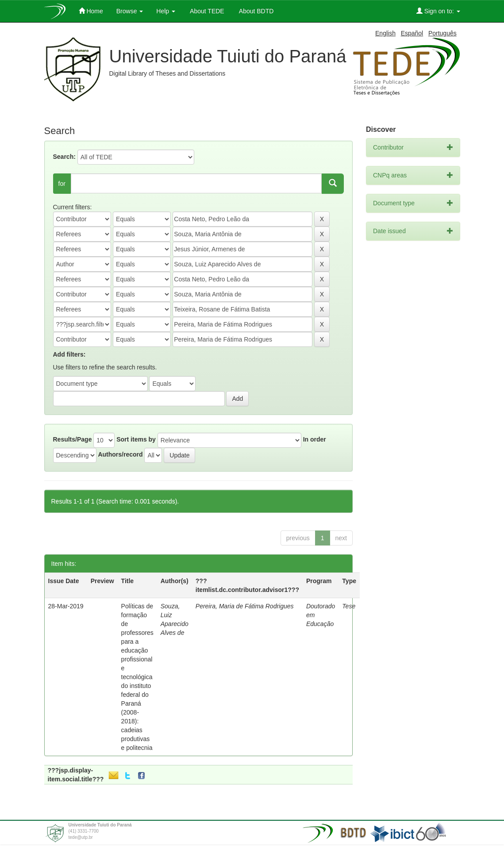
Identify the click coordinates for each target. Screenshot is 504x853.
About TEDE (206, 11)
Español (412, 33)
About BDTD (256, 11)
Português (442, 33)
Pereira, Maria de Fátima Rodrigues (245, 606)
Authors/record (120, 454)
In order (315, 439)
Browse (130, 11)
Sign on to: (438, 11)
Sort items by (136, 439)
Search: (64, 157)
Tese (349, 606)
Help (166, 11)
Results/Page (73, 439)
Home (91, 11)
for (62, 184)
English (385, 33)
